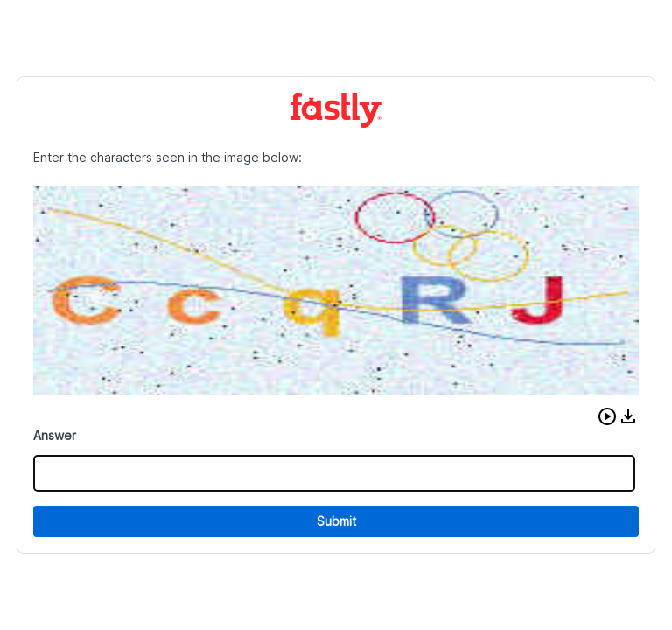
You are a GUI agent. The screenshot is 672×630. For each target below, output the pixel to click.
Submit (336, 521)
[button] (607, 416)
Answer (55, 435)
